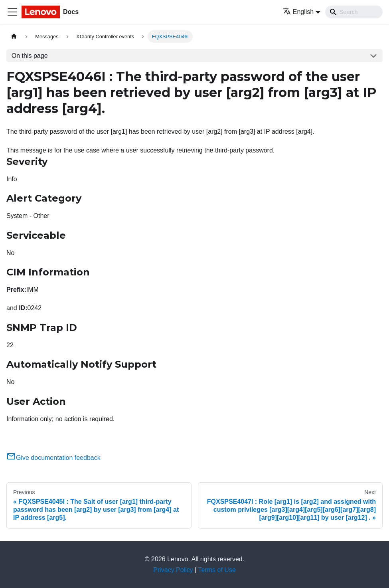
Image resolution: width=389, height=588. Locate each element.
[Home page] (14, 37)
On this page (30, 56)
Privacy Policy (173, 570)
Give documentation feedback (53, 458)
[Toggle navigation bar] (12, 12)
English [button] (298, 12)
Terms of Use (217, 570)
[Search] (354, 12)
